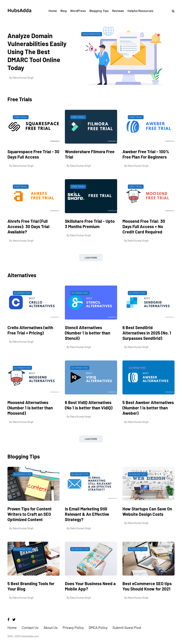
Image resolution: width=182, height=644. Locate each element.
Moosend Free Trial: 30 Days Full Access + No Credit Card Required (144, 240)
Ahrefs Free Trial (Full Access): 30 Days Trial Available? (28, 240)
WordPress (78, 11)
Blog (64, 11)
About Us (51, 627)
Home (53, 11)
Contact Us (30, 627)
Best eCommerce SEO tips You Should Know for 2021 (147, 600)
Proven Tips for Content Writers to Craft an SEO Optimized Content (30, 528)
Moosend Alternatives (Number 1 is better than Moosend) (30, 421)
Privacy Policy (73, 627)
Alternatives (22, 307)
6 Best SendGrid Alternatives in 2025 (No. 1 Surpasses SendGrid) (147, 347)
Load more (91, 271)
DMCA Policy (98, 627)
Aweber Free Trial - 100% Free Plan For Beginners (146, 168)
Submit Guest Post (127, 627)
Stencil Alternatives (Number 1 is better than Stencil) (88, 347)
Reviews (118, 11)
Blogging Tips (99, 11)
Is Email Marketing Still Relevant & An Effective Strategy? (87, 528)
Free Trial (21, 131)
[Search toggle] (172, 11)
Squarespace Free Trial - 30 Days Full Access (33, 168)
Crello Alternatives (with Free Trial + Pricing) (30, 344)
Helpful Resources (140, 11)
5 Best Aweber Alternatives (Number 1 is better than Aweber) (148, 421)
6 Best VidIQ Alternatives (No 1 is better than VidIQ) (89, 419)
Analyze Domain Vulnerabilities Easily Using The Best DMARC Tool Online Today (37, 52)
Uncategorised (92, 34)
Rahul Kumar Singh (23, 78)
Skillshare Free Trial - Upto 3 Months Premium (90, 238)
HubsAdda (20, 11)
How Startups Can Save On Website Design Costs (147, 525)
